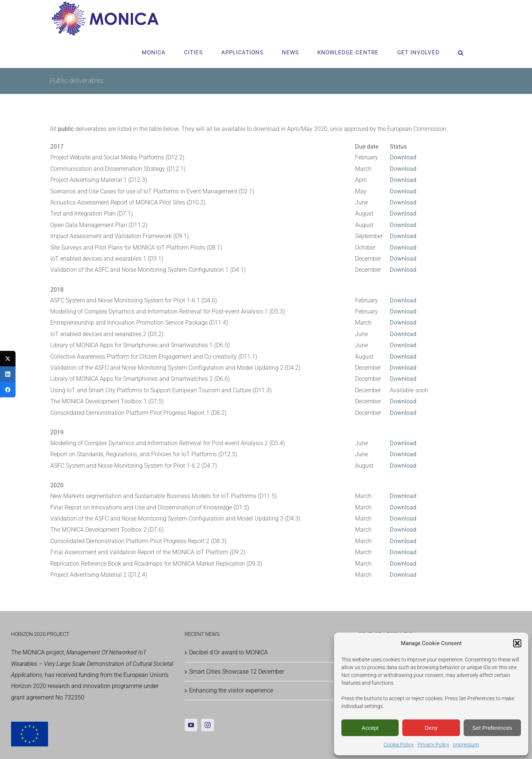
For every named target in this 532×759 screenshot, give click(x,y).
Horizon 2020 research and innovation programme (77, 686)
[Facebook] (8, 390)
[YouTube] (191, 725)
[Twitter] (8, 359)
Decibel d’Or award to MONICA (229, 652)
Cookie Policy (399, 745)
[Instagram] (208, 725)
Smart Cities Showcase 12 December (237, 672)
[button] (517, 643)
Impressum (466, 745)
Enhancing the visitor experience (231, 690)
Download (403, 191)
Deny (431, 728)
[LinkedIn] (8, 374)
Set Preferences (492, 728)
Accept (370, 728)
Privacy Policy (433, 745)
